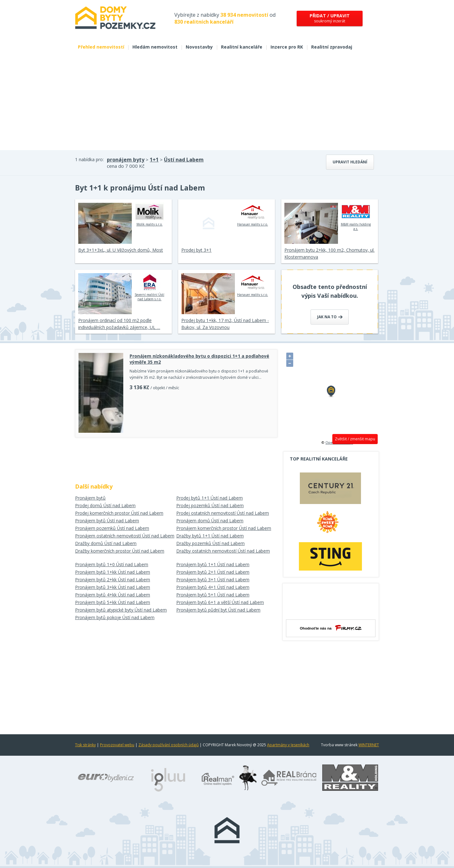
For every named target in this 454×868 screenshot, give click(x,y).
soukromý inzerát (330, 18)
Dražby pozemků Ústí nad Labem (210, 543)
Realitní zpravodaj (332, 47)
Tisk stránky (85, 745)
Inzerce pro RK (287, 47)
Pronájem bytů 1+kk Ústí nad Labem (113, 572)
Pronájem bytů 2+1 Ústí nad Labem (213, 572)
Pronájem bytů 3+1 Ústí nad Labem (213, 580)
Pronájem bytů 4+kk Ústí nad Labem (113, 595)
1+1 (154, 160)
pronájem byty (126, 160)
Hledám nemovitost (155, 47)
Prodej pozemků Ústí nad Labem (210, 505)
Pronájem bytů (90, 498)
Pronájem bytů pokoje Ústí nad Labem (115, 617)
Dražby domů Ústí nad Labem (106, 543)
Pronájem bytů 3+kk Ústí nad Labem (113, 587)
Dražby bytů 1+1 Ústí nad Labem (210, 536)
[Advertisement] (227, 103)
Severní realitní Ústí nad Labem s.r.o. (149, 287)
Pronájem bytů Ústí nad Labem (107, 521)
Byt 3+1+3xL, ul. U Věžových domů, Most (121, 250)
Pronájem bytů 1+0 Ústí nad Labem (112, 564)
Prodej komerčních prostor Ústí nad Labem (119, 513)
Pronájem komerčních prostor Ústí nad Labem (224, 528)
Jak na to (330, 317)
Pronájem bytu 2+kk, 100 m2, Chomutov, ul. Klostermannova (329, 253)
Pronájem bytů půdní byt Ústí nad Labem (218, 610)
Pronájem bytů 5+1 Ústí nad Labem (213, 595)
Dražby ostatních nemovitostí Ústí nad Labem (223, 551)
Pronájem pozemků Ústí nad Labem (112, 528)
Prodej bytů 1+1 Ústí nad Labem (210, 498)
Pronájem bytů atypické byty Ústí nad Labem (121, 610)
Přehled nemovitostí (101, 47)
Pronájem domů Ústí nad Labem (210, 521)
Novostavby (199, 47)
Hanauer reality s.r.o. (253, 214)
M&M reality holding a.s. (356, 217)
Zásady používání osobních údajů (169, 745)
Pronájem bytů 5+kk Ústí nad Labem (113, 602)
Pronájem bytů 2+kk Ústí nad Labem (113, 580)
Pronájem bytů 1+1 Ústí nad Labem (213, 564)
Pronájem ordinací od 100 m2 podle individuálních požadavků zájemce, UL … (119, 324)
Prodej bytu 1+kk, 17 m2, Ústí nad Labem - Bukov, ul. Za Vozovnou (225, 324)
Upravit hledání (350, 162)
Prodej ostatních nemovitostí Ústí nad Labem (223, 513)
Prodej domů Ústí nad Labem (105, 505)
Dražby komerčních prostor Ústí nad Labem (120, 551)
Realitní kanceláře (242, 47)
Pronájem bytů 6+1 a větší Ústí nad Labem (220, 602)
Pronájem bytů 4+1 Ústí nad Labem (213, 587)
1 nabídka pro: (89, 159)
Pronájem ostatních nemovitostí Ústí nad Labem (125, 536)
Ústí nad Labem (184, 160)
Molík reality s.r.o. (150, 214)
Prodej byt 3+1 (196, 250)
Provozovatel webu (117, 745)
